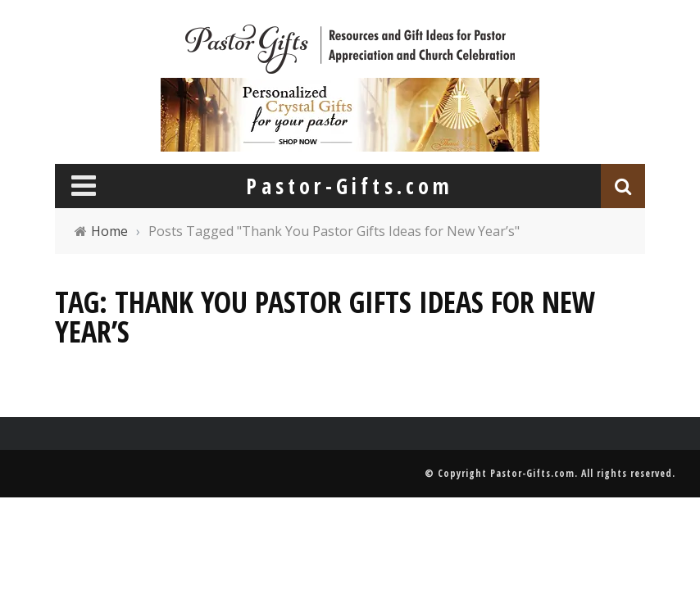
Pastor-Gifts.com (532, 473)
